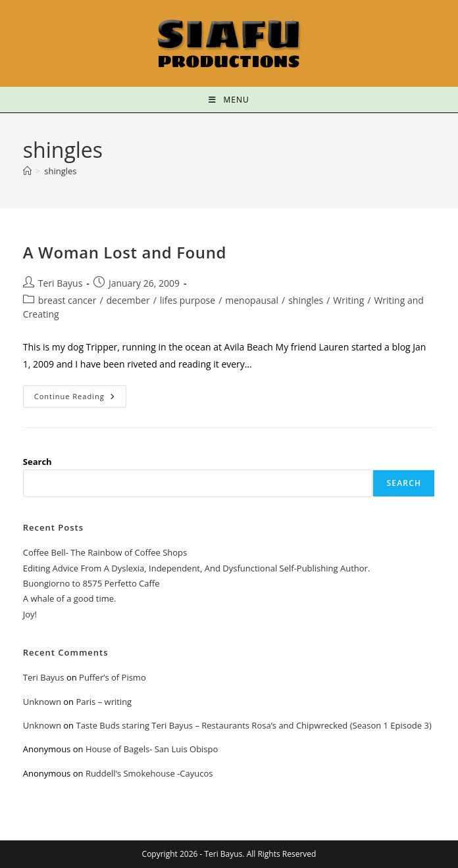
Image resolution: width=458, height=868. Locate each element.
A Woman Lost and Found (125, 252)
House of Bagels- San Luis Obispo (152, 749)
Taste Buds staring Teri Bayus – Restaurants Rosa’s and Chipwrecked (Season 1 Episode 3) (253, 725)
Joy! (30, 614)
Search (38, 462)
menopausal (252, 300)
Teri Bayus (61, 283)
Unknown (42, 702)
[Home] (27, 171)
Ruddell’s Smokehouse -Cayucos (149, 773)
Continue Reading (80, 393)
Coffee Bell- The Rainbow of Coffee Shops (105, 552)
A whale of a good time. (70, 598)
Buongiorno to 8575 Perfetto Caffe (91, 583)
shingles (60, 171)
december (128, 300)
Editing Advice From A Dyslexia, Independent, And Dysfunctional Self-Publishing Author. (197, 568)
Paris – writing (104, 702)
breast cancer (67, 300)
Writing (348, 300)
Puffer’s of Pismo (113, 677)
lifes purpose (188, 300)
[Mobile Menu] (229, 100)
